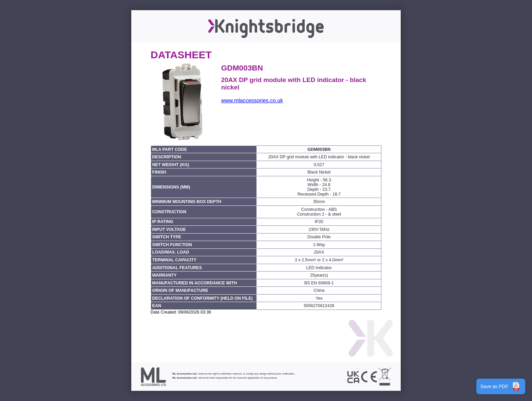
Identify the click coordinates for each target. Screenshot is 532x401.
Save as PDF (501, 386)
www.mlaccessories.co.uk (252, 101)
